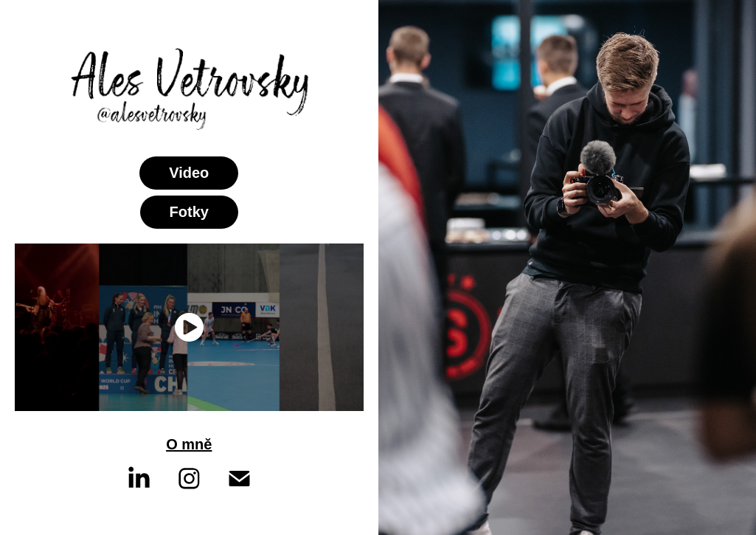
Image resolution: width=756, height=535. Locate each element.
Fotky (189, 212)
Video (189, 173)
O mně (189, 444)
